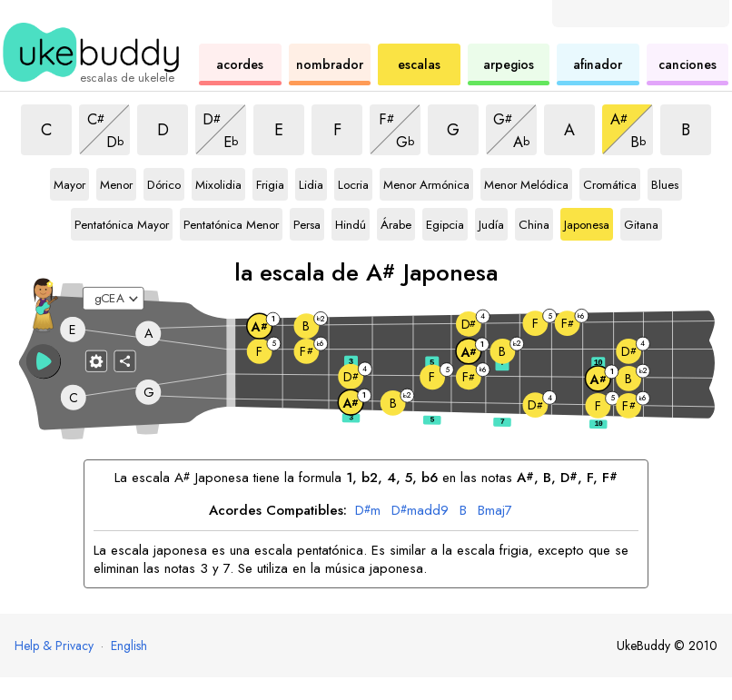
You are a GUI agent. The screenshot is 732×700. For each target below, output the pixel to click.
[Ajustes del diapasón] (96, 361)
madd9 (420, 511)
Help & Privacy (54, 646)
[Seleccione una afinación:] (114, 299)
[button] (44, 361)
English (129, 646)
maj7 (495, 511)
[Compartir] (125, 361)
